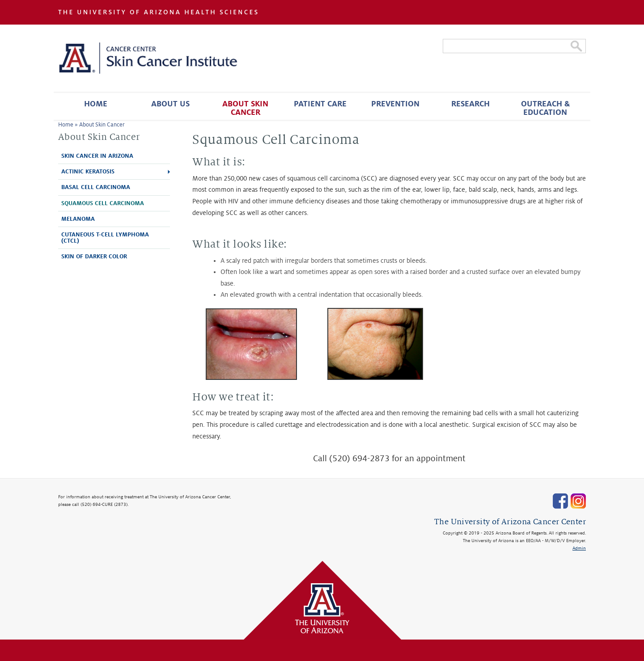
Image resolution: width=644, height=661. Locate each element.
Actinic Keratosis (88, 172)
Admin (579, 548)
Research (470, 104)
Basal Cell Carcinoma (96, 187)
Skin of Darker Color (94, 257)
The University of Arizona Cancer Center (510, 522)
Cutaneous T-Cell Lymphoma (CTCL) (105, 238)
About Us (170, 104)
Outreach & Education (545, 108)
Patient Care (320, 104)
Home (96, 104)
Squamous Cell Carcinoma (103, 203)
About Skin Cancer (245, 108)
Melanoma (78, 219)
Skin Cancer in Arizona (97, 156)
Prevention (395, 104)
